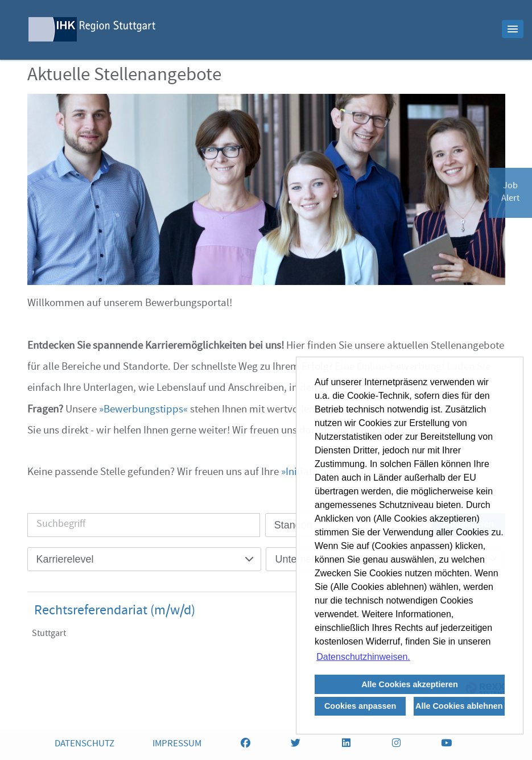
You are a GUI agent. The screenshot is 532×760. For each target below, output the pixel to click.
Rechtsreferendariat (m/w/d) (115, 612)
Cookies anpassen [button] (360, 706)
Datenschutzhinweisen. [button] (363, 657)
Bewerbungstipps (143, 410)
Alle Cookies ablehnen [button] (459, 706)
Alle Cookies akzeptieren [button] (410, 684)
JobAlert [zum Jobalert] (510, 193)
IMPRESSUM (177, 744)
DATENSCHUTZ (84, 744)
